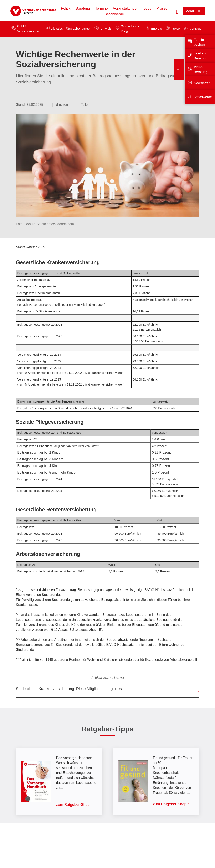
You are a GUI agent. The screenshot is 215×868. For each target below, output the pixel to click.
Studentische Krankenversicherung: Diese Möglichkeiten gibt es (69, 689)
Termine (101, 8)
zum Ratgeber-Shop (73, 805)
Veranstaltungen (126, 8)
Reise (176, 29)
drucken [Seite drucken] (62, 105)
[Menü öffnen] (194, 11)
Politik (66, 8)
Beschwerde (114, 14)
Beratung (83, 8)
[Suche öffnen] (177, 11)
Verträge (196, 29)
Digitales (57, 29)
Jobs (148, 8)
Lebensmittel (81, 29)
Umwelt (106, 29)
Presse (162, 8)
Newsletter (202, 83)
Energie (157, 29)
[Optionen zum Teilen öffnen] (82, 105)
